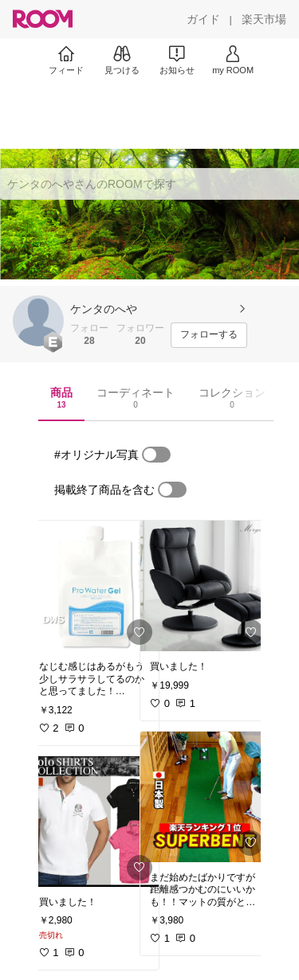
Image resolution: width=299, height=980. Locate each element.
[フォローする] (209, 335)
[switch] (156, 455)
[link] (94, 586)
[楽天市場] (264, 19)
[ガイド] (203, 19)
